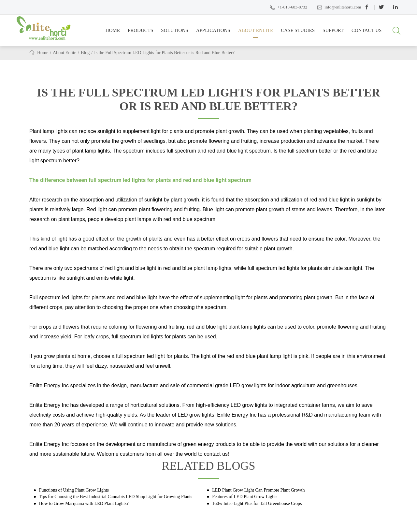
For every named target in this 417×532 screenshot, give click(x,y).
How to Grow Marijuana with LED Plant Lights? (83, 503)
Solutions (174, 33)
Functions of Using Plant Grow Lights (73, 490)
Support (333, 33)
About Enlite (256, 33)
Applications (213, 33)
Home (113, 33)
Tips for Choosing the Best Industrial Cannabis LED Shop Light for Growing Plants (115, 497)
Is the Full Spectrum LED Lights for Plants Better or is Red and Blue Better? (164, 53)
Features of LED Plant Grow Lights (244, 497)
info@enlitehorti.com (339, 7)
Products (140, 33)
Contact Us (367, 33)
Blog (85, 53)
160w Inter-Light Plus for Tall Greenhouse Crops (257, 503)
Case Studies (298, 33)
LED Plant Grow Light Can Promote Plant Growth (258, 490)
